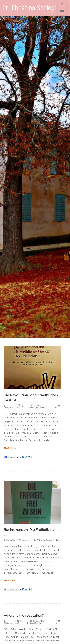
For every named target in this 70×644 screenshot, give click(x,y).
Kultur (38, 405)
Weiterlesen (10, 448)
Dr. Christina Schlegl (29, 8)
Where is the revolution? (24, 616)
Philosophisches (36, 408)
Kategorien (38, 621)
